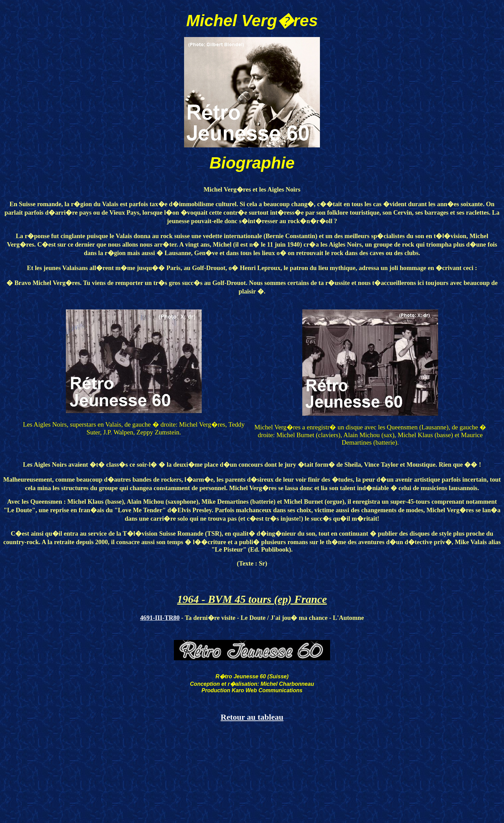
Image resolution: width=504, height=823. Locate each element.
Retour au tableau (252, 717)
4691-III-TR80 (160, 618)
